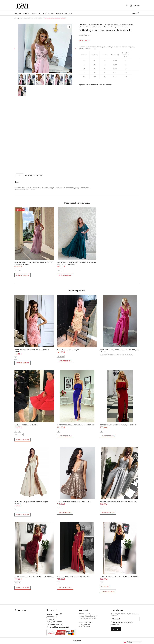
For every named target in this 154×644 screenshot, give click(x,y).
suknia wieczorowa (123, 27)
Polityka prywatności (55, 624)
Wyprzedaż (43, 13)
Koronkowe (82, 25)
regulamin (123, 622)
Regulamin (51, 619)
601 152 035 (85, 625)
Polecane (18, 13)
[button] (69, 27)
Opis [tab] (20, 175)
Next (75, 67)
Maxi (88, 25)
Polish (128, 642)
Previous (15, 67)
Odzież (25, 18)
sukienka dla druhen (127, 25)
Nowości (26, 13)
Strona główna (18, 18)
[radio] (16, 270)
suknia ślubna (111, 27)
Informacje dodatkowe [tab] (34, 175)
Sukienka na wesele (99, 27)
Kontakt (51, 13)
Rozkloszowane (38, 18)
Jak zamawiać (52, 617)
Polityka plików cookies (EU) (58, 627)
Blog (70, 13)
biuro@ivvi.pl (89, 622)
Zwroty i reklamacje (54, 622)
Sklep (33, 13)
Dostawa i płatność (54, 614)
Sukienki (31, 18)
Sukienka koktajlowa (85, 27)
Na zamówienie (61, 13)
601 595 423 (85, 627)
